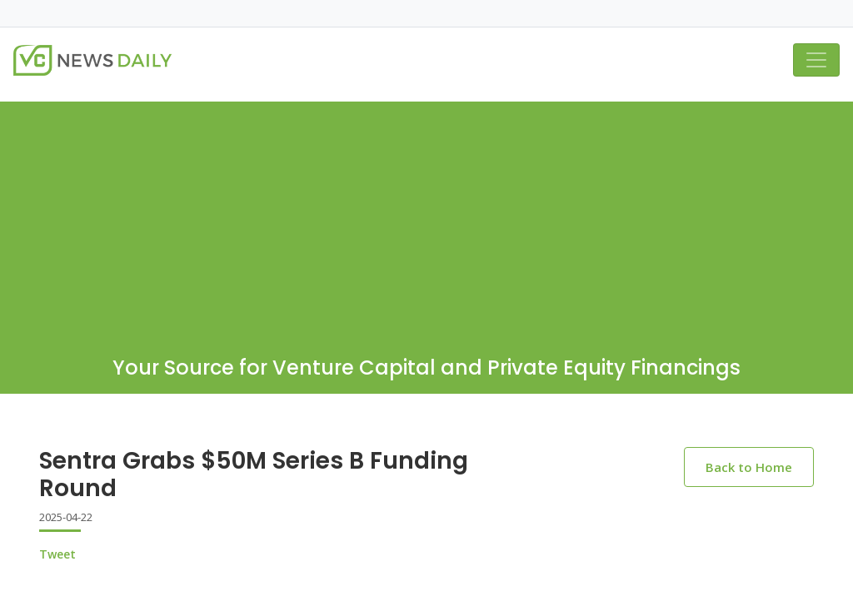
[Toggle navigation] (816, 60)
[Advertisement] (426, 218)
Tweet (57, 554)
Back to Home (749, 467)
